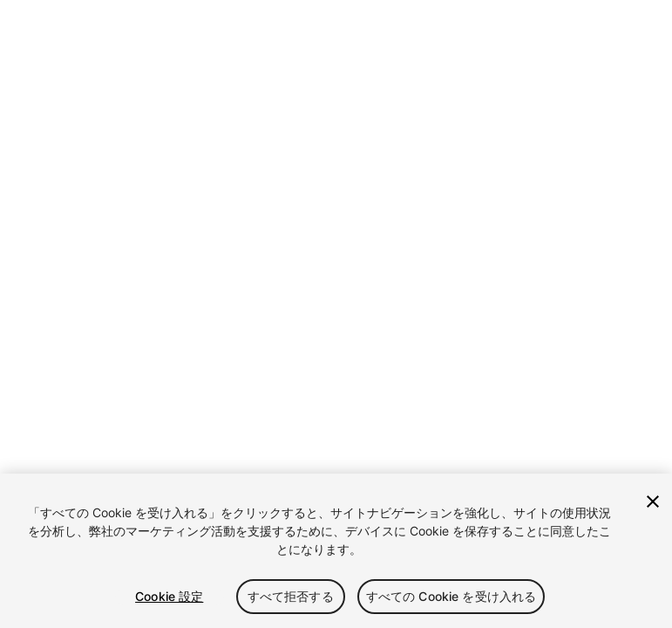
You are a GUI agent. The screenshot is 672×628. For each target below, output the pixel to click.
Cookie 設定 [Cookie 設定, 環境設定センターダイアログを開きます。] (169, 596)
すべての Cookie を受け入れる (451, 596)
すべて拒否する (291, 596)
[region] (336, 551)
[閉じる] (653, 502)
